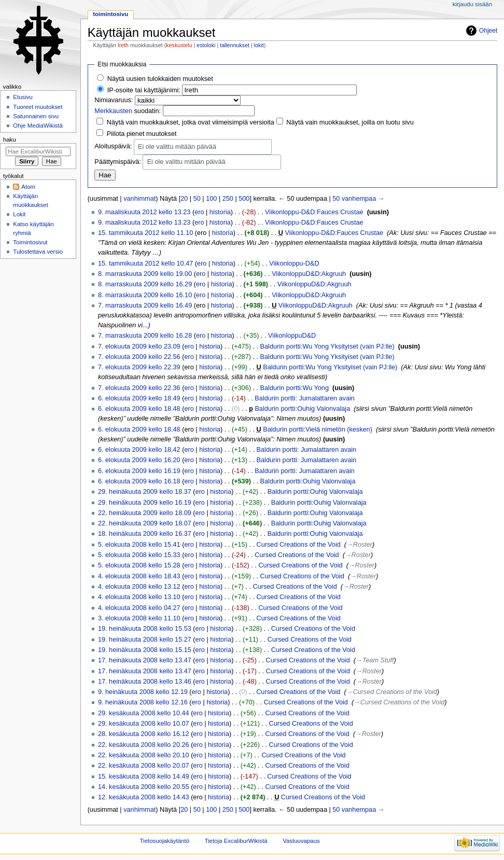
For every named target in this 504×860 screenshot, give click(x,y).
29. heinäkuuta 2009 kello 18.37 (145, 492)
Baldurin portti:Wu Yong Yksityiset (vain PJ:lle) (327, 346)
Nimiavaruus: (114, 100)
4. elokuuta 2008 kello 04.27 (139, 608)
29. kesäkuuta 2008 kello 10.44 (144, 713)
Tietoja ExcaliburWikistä (236, 841)
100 (211, 199)
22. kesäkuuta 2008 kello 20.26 (144, 745)
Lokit (19, 214)
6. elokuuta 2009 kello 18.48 (139, 409)
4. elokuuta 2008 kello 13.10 (139, 597)
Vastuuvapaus (301, 841)
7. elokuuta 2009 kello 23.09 (139, 346)
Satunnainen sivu (36, 116)
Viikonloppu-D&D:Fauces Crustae (314, 212)
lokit (259, 45)
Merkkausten (113, 111)
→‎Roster (359, 545)
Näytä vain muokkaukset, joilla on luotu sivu (350, 122)
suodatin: (128, 111)
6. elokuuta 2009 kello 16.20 (139, 460)
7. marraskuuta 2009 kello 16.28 (145, 336)
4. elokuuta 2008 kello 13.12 (139, 587)
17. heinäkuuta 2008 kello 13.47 (145, 660)
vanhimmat (139, 199)
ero (199, 212)
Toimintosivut (30, 242)
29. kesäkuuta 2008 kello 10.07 (144, 724)
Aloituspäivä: (113, 146)
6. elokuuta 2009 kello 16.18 (139, 481)
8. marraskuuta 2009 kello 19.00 (145, 274)
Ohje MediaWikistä (38, 126)
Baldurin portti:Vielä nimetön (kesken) (318, 429)
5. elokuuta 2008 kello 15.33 (139, 555)
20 (184, 199)
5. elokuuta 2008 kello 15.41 (139, 545)
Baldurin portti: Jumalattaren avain (305, 398)
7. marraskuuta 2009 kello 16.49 (145, 306)
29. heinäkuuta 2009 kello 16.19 (145, 503)
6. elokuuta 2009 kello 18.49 (139, 398)
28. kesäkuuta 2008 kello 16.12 (144, 734)
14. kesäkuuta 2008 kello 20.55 (144, 787)
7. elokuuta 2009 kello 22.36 (139, 388)
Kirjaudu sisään (472, 4)
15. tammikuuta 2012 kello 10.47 (145, 263)
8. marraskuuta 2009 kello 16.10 (145, 295)
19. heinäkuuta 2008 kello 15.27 (145, 640)
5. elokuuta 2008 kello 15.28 (139, 565)
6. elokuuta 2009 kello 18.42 (139, 450)
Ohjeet (488, 31)
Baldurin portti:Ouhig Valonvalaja (302, 409)
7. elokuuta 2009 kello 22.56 (139, 357)
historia (220, 212)
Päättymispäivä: (118, 162)
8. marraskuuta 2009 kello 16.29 (145, 284)
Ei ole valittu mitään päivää (177, 147)
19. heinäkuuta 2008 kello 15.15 (145, 650)
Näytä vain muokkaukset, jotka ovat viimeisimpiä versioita (191, 122)
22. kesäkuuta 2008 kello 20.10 (144, 755)
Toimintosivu (110, 14)
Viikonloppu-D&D (294, 263)
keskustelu (179, 45)
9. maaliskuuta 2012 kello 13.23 (144, 212)
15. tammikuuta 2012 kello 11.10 (145, 233)
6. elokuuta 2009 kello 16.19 (139, 471)
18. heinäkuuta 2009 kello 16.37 (145, 534)
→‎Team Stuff (375, 660)
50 (197, 199)
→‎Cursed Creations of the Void (392, 692)
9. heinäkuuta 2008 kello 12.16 (143, 702)
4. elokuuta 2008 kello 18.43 (139, 576)
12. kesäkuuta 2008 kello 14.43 (144, 797)
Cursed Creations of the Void (299, 545)
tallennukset (235, 45)
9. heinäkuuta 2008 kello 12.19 (143, 692)
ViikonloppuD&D (292, 336)
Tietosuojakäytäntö (165, 841)
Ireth (123, 45)
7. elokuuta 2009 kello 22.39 (139, 367)
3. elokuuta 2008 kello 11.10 (139, 618)
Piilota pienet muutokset (142, 134)
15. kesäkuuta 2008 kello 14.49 (144, 776)
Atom (28, 187)
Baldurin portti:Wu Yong (295, 388)
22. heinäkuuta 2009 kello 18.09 (145, 513)
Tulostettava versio (38, 252)
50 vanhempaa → (358, 199)
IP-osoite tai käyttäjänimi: (144, 90)
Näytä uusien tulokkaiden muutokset (160, 79)
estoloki (206, 45)
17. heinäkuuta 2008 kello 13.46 (145, 682)
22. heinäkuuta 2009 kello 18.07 (145, 523)
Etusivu (23, 97)
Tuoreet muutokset (38, 107)
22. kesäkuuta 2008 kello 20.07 (144, 766)
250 (228, 199)
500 (244, 199)
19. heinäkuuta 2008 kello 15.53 (145, 629)
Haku (10, 140)
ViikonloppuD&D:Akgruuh (309, 274)
